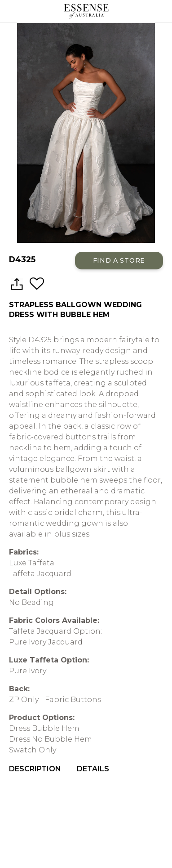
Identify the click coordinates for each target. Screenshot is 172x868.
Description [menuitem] (35, 769)
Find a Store (119, 260)
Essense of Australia (86, 11)
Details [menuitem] (93, 769)
